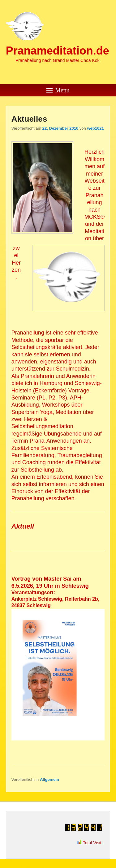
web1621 (95, 128)
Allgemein (49, 779)
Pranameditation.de (58, 51)
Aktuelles (29, 119)
